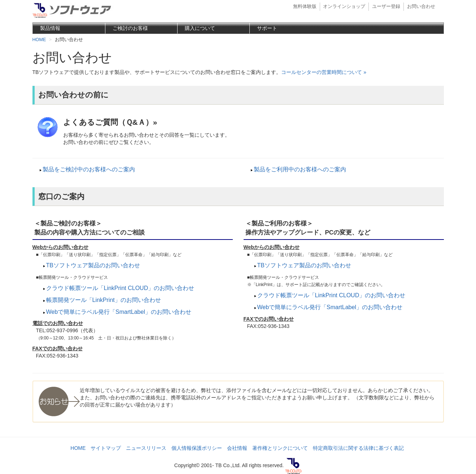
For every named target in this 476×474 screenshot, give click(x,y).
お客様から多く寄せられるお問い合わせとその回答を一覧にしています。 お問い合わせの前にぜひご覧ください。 (248, 131)
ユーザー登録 (386, 6)
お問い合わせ (421, 6)
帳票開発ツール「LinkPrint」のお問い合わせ (104, 300)
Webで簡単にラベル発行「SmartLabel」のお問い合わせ (119, 312)
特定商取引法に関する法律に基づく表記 (358, 448)
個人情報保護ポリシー (197, 448)
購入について (200, 28)
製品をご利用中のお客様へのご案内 (300, 169)
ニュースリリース (146, 448)
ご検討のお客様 (130, 28)
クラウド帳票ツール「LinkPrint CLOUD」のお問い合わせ (120, 288)
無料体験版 (305, 6)
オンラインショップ (344, 6)
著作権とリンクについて (280, 448)
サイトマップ (106, 448)
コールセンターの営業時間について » (324, 72)
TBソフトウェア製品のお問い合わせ (93, 265)
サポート (267, 28)
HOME (78, 448)
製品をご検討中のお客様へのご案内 (89, 169)
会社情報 (237, 448)
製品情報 (50, 28)
